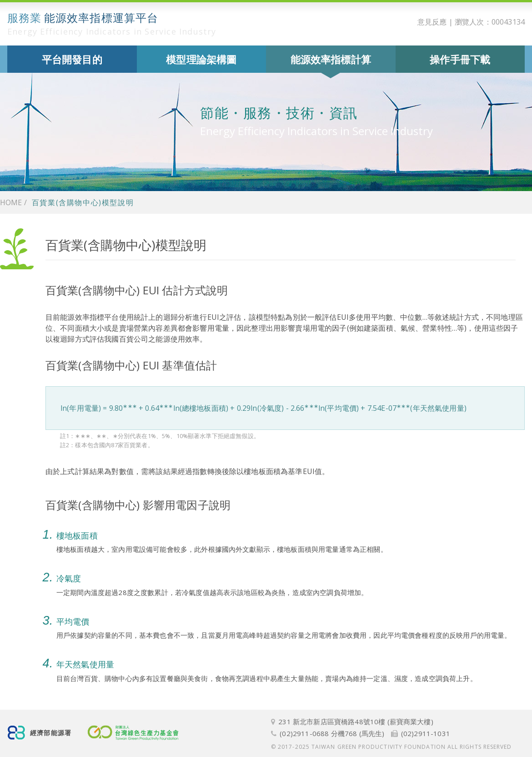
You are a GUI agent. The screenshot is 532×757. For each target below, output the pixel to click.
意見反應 (432, 22)
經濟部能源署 (51, 733)
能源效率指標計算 (331, 59)
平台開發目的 (72, 59)
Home (11, 202)
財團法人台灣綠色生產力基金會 (134, 733)
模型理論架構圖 (201, 59)
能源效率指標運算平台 (112, 23)
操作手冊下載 (460, 59)
